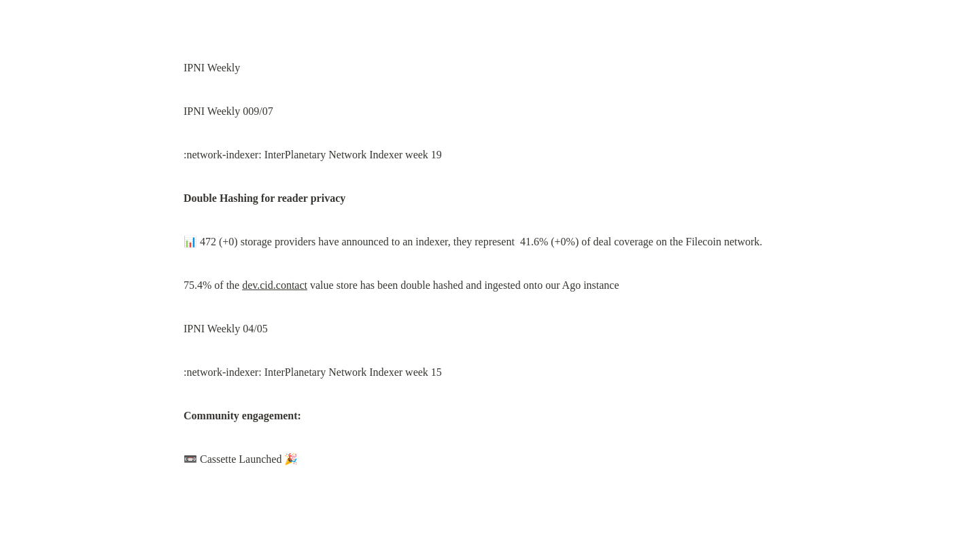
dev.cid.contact (275, 285)
